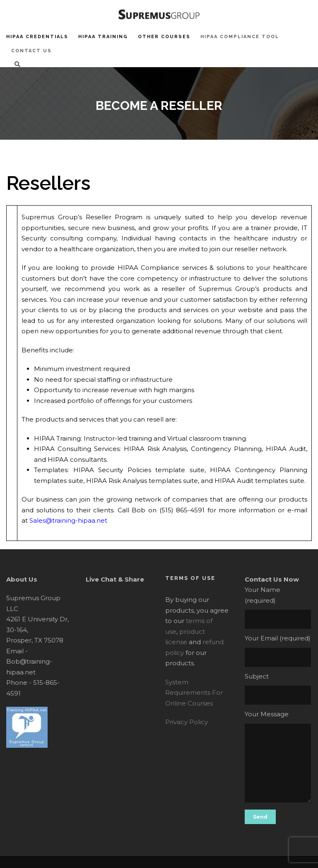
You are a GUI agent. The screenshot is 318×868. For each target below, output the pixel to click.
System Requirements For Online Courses (194, 693)
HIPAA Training (103, 37)
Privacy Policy (187, 722)
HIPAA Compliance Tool (240, 37)
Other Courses (164, 37)
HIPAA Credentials (37, 37)
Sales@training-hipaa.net (68, 520)
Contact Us (31, 51)
